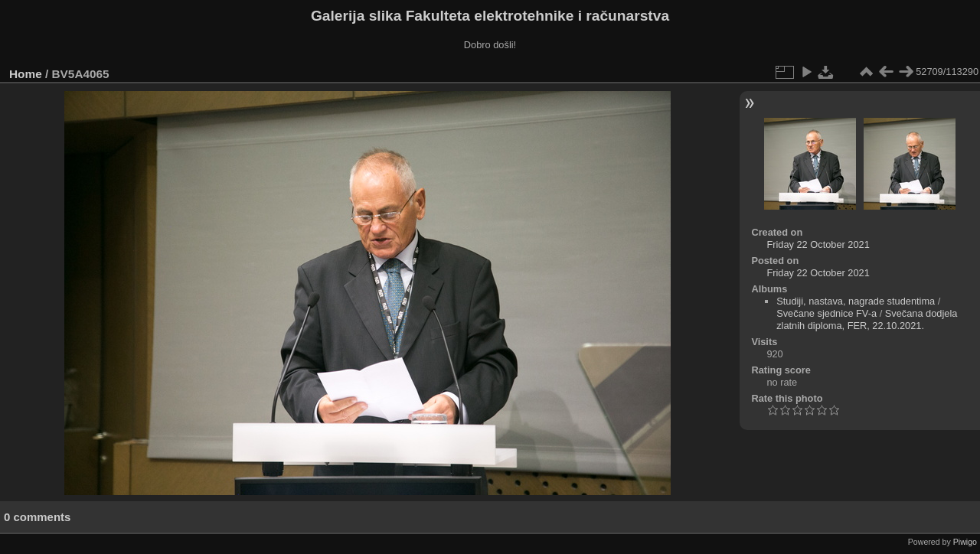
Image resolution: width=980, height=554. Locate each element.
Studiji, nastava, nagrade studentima (856, 301)
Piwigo (965, 542)
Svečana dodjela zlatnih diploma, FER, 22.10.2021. (867, 319)
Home (26, 74)
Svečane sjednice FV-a (826, 313)
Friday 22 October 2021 (818, 244)
